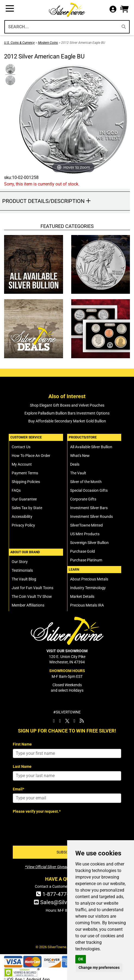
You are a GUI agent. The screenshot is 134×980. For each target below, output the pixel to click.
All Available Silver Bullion (91, 447)
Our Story (20, 562)
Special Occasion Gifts (89, 490)
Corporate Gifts (83, 499)
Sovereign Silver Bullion (89, 543)
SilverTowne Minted (86, 525)
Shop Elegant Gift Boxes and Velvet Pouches (67, 405)
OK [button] (81, 959)
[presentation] (54, 826)
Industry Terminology (88, 588)
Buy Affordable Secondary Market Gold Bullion (67, 421)
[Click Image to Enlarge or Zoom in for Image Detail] (73, 119)
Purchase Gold (82, 551)
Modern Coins (48, 43)
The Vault (78, 473)
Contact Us (21, 447)
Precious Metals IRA (87, 605)
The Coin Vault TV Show (32, 596)
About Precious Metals (89, 579)
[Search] (124, 27)
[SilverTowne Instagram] (60, 721)
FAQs (16, 490)
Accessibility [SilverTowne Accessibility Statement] (22, 517)
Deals (75, 464)
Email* (18, 789)
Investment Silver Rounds (91, 517)
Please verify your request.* (37, 811)
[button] (124, 9)
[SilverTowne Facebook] (54, 721)
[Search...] (61, 27)
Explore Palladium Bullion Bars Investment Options (67, 413)
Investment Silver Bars (89, 508)
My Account (22, 464)
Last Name (22, 766)
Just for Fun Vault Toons (32, 588)
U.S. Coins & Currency (19, 43)
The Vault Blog (24, 579)
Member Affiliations (28, 605)
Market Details (82, 596)
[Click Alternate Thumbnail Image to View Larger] (10, 69)
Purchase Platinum (86, 560)
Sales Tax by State (27, 508)
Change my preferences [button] (99, 967)
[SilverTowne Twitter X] (67, 721)
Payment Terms (25, 473)
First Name (22, 744)
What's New (80, 456)
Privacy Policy (23, 525)
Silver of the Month (86, 482)
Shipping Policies (26, 482)
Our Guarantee (24, 499)
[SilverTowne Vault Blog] (82, 721)
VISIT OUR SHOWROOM (67, 651)
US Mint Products (85, 534)
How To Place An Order (31, 456)
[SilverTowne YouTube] (74, 721)
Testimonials (22, 570)
